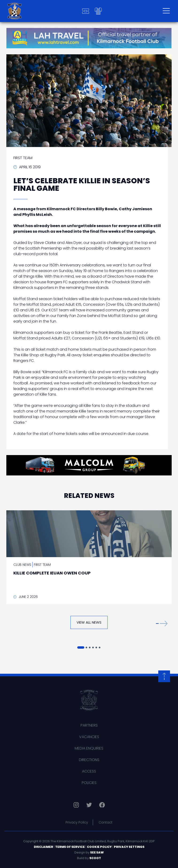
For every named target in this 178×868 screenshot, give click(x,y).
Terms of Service (70, 847)
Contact (106, 822)
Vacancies (89, 737)
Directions (89, 760)
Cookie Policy (99, 847)
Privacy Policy (77, 822)
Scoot (95, 858)
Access (89, 771)
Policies (89, 783)
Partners (89, 725)
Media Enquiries (89, 748)
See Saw (97, 852)
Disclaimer (43, 847)
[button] (162, 623)
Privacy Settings (129, 847)
